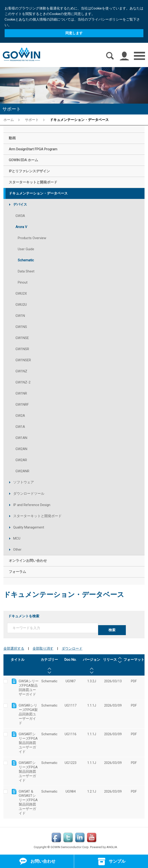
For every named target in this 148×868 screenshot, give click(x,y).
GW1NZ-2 (23, 382)
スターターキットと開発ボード (37, 516)
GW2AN (21, 449)
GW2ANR (22, 471)
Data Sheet (26, 271)
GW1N (20, 316)
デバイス (20, 204)
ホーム (9, 120)
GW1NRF (22, 405)
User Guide (26, 249)
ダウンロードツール (29, 494)
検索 (112, 630)
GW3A (20, 216)
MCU (17, 538)
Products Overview (32, 238)
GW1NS (21, 327)
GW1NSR (22, 349)
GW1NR (21, 393)
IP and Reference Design (32, 505)
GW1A (20, 427)
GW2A (20, 416)
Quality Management (29, 527)
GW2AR (21, 460)
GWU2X (21, 293)
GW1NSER (23, 360)
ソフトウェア (24, 482)
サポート (32, 120)
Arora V (21, 227)
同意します (74, 33)
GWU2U (21, 305)
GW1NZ (21, 371)
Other (17, 550)
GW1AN (21, 438)
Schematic (26, 260)
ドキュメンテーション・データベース (79, 120)
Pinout (23, 282)
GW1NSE (22, 338)
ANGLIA (112, 847)
